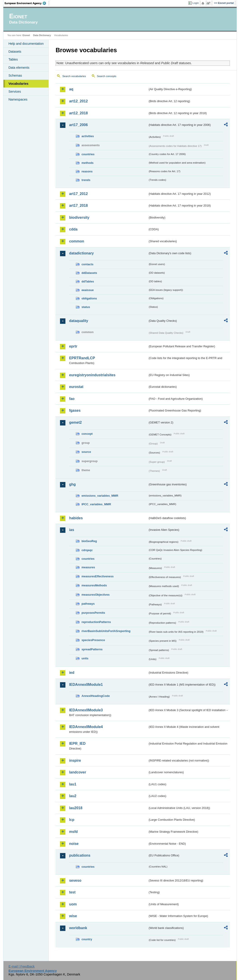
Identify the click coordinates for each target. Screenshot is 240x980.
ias (72, 530)
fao (72, 399)
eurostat (76, 387)
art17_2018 (78, 206)
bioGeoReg (89, 541)
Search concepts (107, 76)
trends (86, 180)
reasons (87, 171)
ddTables (88, 281)
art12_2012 (78, 101)
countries (88, 154)
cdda (73, 229)
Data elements (19, 68)
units (85, 658)
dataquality (78, 321)
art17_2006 (78, 125)
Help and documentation (26, 44)
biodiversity (79, 217)
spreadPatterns (92, 649)
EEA (27, 3)
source (86, 452)
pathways (88, 604)
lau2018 (76, 808)
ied (72, 673)
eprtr (73, 346)
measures (88, 567)
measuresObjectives (96, 595)
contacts (87, 264)
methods (87, 163)
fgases (75, 410)
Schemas (15, 75)
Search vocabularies (74, 76)
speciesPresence (93, 640)
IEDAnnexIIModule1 (86, 685)
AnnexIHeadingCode (96, 696)
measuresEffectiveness (97, 576)
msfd (73, 832)
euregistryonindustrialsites (92, 375)
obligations (89, 298)
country (87, 939)
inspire (75, 760)
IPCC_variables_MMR (96, 504)
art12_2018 (78, 113)
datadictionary (81, 253)
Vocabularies (18, 84)
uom (73, 904)
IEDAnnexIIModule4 (86, 727)
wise (73, 916)
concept (87, 434)
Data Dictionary (42, 35)
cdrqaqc (87, 550)
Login (196, 3)
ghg (72, 484)
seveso (75, 880)
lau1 (73, 784)
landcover (78, 772)
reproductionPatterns (96, 622)
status (86, 307)
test (72, 892)
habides (76, 518)
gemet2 (75, 422)
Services (15, 92)
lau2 (73, 796)
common (77, 241)
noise (74, 844)
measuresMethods (94, 585)
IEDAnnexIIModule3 (86, 710)
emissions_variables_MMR (100, 496)
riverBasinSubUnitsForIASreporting (106, 631)
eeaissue (88, 290)
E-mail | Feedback (22, 966)
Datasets (15, 52)
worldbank (78, 928)
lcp (72, 820)
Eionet (26, 35)
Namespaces (18, 99)
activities (88, 136)
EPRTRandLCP (82, 358)
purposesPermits (93, 613)
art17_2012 (78, 194)
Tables (13, 59)
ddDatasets (89, 273)
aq (71, 89)
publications (80, 855)
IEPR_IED (77, 744)
